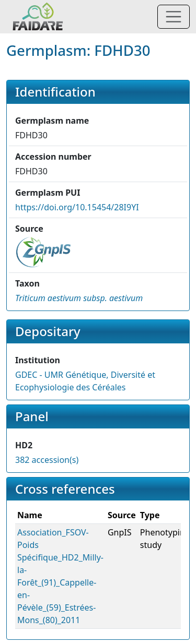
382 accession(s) (47, 460)
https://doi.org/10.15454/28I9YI (77, 207)
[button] (79, 298)
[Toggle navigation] (174, 17)
